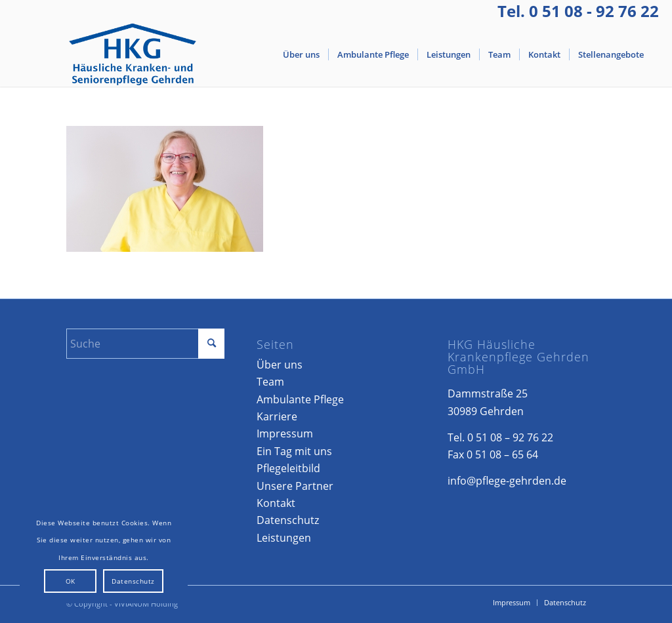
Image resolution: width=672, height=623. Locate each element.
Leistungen (284, 538)
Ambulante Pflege (300, 399)
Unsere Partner (295, 486)
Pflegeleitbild (288, 468)
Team (270, 382)
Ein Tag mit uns (294, 451)
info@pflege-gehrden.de (507, 481)
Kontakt (276, 503)
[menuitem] (301, 54)
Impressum (285, 433)
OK (71, 581)
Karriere (277, 416)
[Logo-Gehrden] (133, 54)
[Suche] (145, 344)
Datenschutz (288, 520)
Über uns (280, 365)
